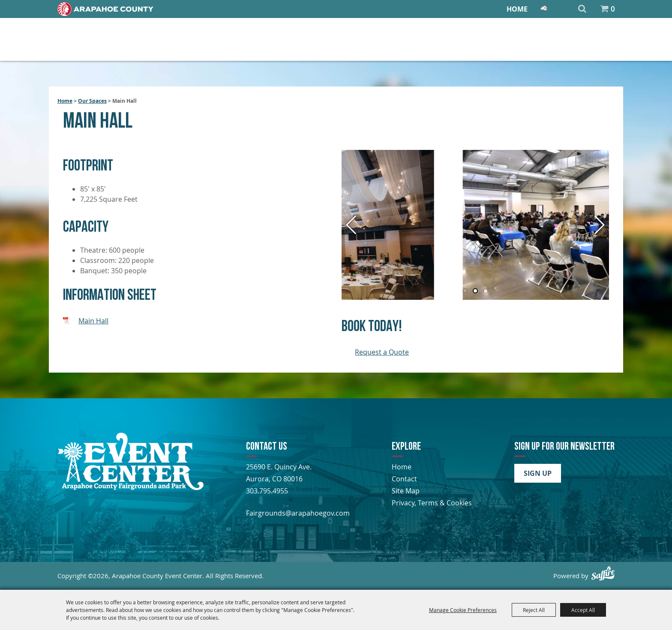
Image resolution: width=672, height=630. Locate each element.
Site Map (406, 491)
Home (517, 9)
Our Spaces (92, 101)
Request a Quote (382, 352)
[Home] (105, 9)
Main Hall (93, 321)
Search (582, 9)
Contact (404, 479)
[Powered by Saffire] (603, 573)
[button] (599, 225)
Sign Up (538, 473)
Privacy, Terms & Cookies (432, 503)
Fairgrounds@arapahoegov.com (298, 513)
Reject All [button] (534, 610)
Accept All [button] (583, 610)
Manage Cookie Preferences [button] (463, 610)
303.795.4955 (267, 491)
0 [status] (613, 9)
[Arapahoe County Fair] (130, 488)
